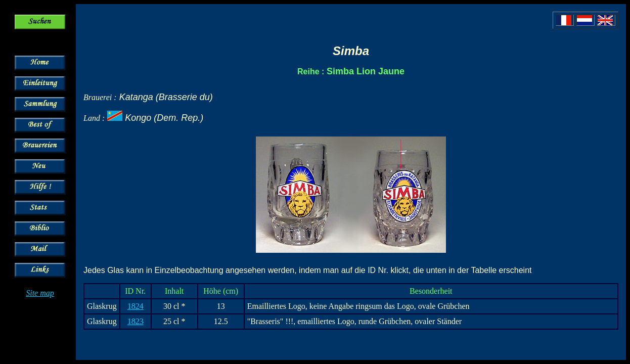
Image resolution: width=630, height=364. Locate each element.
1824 (136, 306)
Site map (40, 293)
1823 (136, 321)
